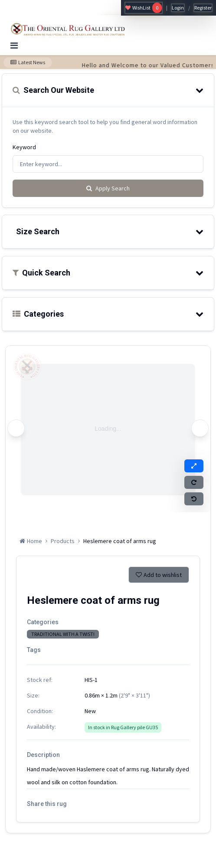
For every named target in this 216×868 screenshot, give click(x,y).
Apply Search (108, 188)
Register (203, 8)
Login (178, 8)
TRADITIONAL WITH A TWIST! (63, 634)
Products (63, 541)
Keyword (24, 147)
